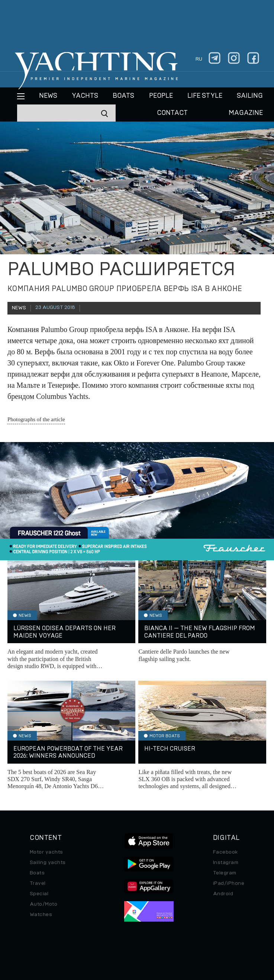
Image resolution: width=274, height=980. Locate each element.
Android (223, 894)
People (161, 96)
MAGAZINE (246, 113)
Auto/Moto (43, 904)
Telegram (225, 873)
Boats (37, 873)
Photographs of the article (36, 419)
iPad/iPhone (229, 883)
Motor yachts (46, 852)
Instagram (226, 863)
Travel (38, 883)
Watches (41, 915)
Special (39, 894)
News (48, 96)
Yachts (85, 96)
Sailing (250, 96)
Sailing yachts (48, 863)
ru (199, 59)
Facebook (225, 852)
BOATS (123, 96)
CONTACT (172, 113)
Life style (205, 96)
